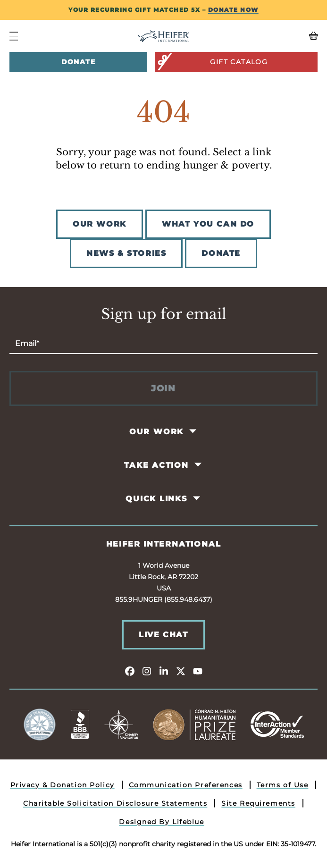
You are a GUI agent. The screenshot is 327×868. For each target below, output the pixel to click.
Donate (78, 62)
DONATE (221, 253)
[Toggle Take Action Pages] (198, 465)
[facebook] (130, 671)
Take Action (156, 465)
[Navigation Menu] (14, 36)
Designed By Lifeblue (161, 822)
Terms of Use (283, 785)
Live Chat (163, 635)
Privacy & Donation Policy (63, 785)
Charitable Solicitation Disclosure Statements (115, 803)
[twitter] (181, 671)
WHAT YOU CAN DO (208, 224)
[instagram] (147, 671)
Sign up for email (164, 314)
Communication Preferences (186, 785)
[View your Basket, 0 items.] (279, 36)
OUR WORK (100, 224)
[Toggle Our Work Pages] (194, 431)
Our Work (156, 432)
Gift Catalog (212, 62)
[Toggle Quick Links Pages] (197, 498)
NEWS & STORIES (126, 253)
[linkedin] (164, 671)
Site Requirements (258, 803)
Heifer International (164, 544)
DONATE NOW (233, 10)
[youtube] (198, 671)
